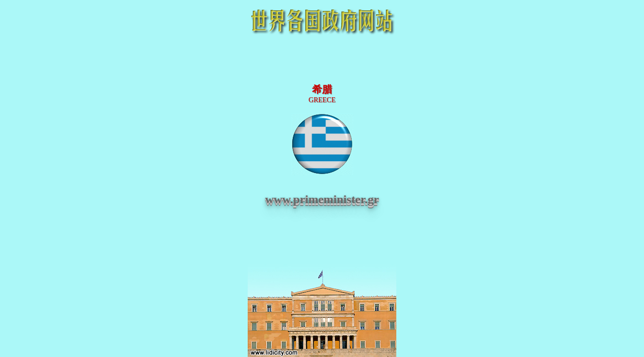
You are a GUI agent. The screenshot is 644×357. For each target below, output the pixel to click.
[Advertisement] (322, 60)
